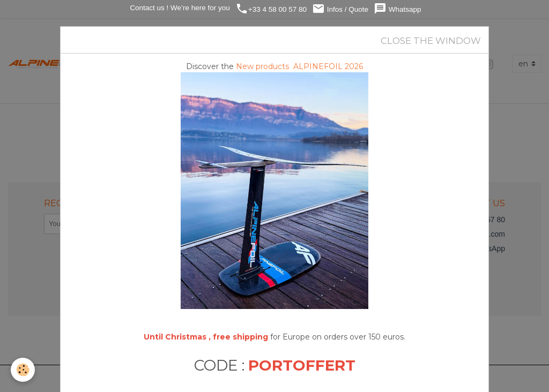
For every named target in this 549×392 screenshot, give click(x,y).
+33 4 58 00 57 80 (271, 9)
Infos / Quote (340, 9)
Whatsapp (398, 9)
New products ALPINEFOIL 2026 (299, 66)
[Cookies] (23, 370)
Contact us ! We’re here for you (179, 8)
